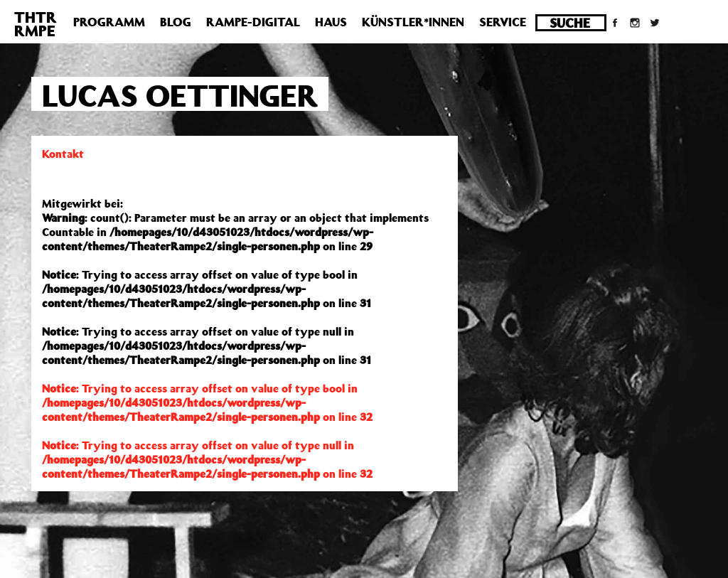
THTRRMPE (36, 24)
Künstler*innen (413, 22)
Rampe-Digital (253, 22)
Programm (109, 22)
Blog (176, 22)
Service (503, 22)
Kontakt (63, 154)
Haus (331, 22)
